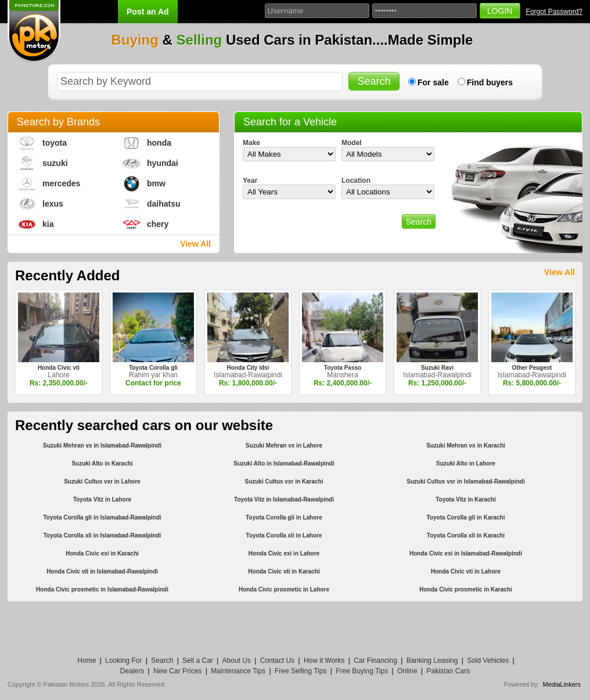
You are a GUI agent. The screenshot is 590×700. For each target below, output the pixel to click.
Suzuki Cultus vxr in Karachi (284, 481)
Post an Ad (148, 12)
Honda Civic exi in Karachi (102, 553)
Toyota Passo (343, 368)
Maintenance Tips (238, 671)
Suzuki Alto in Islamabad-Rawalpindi (284, 463)
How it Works (324, 661)
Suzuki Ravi (437, 368)
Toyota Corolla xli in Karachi (466, 535)
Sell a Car (198, 661)
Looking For (123, 661)
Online (407, 671)
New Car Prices (177, 671)
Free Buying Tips (362, 671)
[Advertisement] (295, 627)
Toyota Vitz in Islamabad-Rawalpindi (284, 499)
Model (352, 143)
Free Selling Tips (301, 671)
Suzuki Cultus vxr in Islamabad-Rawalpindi (465, 481)
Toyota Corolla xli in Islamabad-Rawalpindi (102, 535)
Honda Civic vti (59, 368)
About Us (237, 661)
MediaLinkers (562, 684)
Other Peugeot (532, 368)
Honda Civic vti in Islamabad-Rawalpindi (102, 571)
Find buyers (490, 82)
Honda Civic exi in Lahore (284, 553)
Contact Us (277, 661)
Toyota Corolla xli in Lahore (284, 535)
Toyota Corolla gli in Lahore (284, 517)
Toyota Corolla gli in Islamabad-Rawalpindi (102, 517)
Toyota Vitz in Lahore (102, 499)
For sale (433, 82)
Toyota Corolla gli (153, 368)
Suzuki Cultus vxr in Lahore (102, 481)
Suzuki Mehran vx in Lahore (284, 445)
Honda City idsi (248, 368)
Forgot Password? (554, 12)
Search (162, 661)
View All (195, 244)
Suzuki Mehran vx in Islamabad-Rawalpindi (102, 445)
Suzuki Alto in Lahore (466, 463)
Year (250, 181)
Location (356, 181)
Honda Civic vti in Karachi (284, 571)
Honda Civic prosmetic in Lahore (284, 589)
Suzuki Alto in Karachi (102, 463)
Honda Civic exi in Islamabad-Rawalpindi (466, 553)
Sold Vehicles (488, 661)
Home (87, 661)
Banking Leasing (432, 661)
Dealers (132, 671)
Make (251, 143)
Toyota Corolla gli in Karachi (466, 517)
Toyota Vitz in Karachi (466, 499)
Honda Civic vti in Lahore (466, 571)
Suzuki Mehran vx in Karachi (466, 445)
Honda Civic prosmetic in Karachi (466, 589)
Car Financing (375, 661)
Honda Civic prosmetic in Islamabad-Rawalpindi (102, 589)
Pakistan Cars (448, 671)
